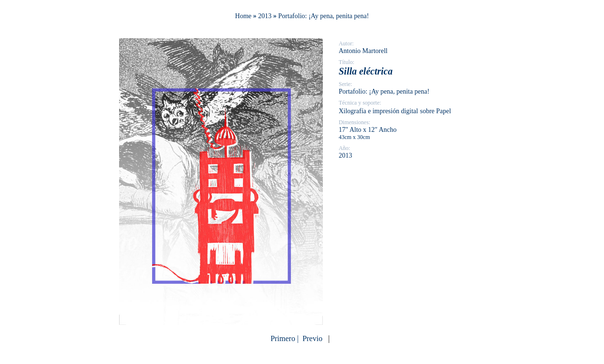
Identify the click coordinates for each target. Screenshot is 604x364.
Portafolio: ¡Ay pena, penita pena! (324, 16)
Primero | (286, 338)
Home (243, 16)
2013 (265, 16)
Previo (312, 338)
